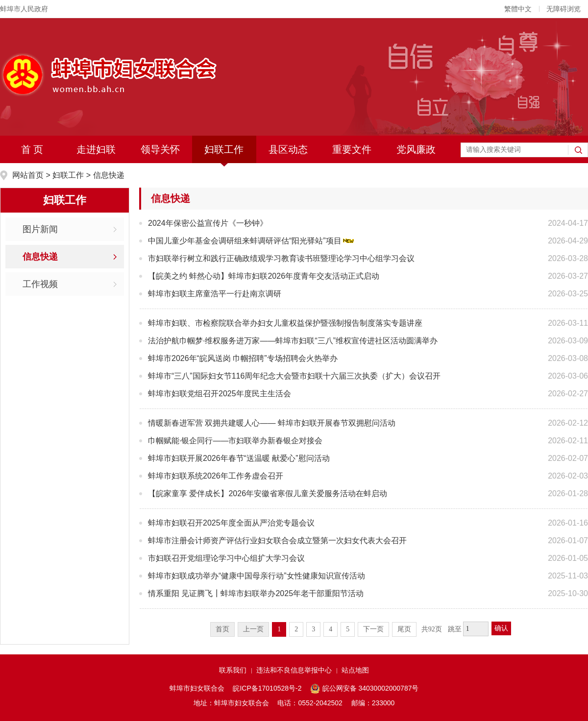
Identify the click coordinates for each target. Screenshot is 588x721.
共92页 (432, 629)
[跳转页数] (476, 629)
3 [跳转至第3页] (313, 629)
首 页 (32, 149)
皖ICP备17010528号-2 (267, 688)
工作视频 (40, 284)
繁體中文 (518, 9)
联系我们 (233, 670)
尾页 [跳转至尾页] (404, 629)
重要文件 (352, 149)
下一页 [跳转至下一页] (373, 629)
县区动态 (288, 149)
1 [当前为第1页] (279, 629)
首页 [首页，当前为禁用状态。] (222, 629)
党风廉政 (416, 149)
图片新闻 (40, 229)
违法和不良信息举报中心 (294, 670)
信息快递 (109, 175)
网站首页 (29, 175)
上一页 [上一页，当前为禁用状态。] (253, 629)
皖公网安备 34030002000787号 (364, 689)
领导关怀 (160, 149)
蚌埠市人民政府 (24, 9)
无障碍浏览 (563, 9)
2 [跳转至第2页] (296, 629)
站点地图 (355, 670)
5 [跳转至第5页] (348, 629)
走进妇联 (96, 149)
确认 (501, 628)
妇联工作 (224, 149)
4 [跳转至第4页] (331, 629)
